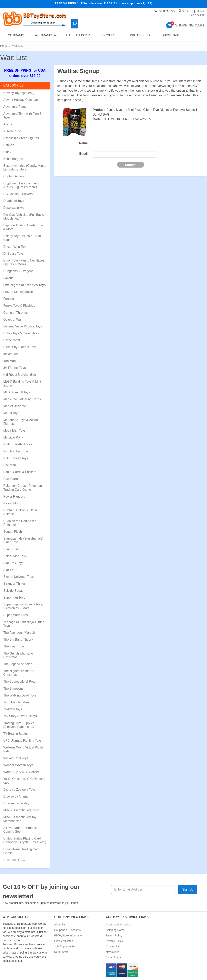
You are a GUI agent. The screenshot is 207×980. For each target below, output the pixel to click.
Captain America (15, 176)
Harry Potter (12, 340)
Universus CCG (14, 860)
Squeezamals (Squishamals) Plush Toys (23, 540)
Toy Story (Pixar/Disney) (20, 716)
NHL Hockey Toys (16, 458)
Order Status (114, 957)
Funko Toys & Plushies (19, 306)
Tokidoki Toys (13, 709)
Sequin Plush (13, 532)
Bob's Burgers (13, 159)
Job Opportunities (65, 946)
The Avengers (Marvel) (19, 633)
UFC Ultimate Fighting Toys (22, 741)
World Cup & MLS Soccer (21, 772)
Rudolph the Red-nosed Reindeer (20, 523)
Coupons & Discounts (68, 930)
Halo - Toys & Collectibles (21, 333)
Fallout (8, 278)
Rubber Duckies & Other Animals (20, 512)
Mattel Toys (11, 413)
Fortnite (9, 299)
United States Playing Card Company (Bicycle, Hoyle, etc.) (25, 840)
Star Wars (10, 570)
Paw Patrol (11, 479)
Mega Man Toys (14, 431)
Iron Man (10, 361)
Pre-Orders (140, 35)
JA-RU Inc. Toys (15, 368)
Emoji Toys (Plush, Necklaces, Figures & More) (24, 262)
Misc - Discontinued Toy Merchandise (20, 819)
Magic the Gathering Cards (22, 399)
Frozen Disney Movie (18, 292)
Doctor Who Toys (15, 247)
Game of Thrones (15, 313)
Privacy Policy (114, 941)
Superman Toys (14, 598)
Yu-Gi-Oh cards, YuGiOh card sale (24, 781)
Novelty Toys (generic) (19, 93)
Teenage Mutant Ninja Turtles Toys (24, 624)
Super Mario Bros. (16, 615)
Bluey (7, 152)
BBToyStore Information (69, 935)
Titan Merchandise (16, 702)
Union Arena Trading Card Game (21, 851)
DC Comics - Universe (19, 194)
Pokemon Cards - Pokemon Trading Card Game (23, 488)
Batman (9, 145)
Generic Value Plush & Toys (23, 326)
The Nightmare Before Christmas (19, 673)
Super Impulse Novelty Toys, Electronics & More (23, 606)
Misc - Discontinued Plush (21, 810)
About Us (60, 924)
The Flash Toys (14, 646)
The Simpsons (13, 689)
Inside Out (10, 354)
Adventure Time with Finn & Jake (23, 116)
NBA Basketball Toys (18, 444)
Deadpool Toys (14, 201)
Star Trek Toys (13, 563)
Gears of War (13, 320)
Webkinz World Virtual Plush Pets (23, 749)
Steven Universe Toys (18, 577)
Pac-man (10, 465)
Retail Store (61, 952)
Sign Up (188, 889)
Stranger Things (15, 584)
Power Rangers (14, 496)
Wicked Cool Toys (16, 758)
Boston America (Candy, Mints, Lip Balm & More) (25, 168)
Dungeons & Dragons (18, 271)
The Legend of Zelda (18, 664)
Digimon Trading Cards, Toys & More (23, 227)
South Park (11, 549)
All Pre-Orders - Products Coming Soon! (21, 830)
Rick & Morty (12, 503)
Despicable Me (14, 208)
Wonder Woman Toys (18, 765)
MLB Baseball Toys (17, 392)
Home (4, 46)
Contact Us (113, 946)
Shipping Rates (115, 930)
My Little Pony (13, 437)
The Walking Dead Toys (20, 695)
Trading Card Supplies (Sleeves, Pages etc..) (19, 725)
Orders (186, 11)
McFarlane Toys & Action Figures (21, 422)
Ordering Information (118, 924)
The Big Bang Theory (18, 640)
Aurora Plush (12, 131)
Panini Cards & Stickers (20, 472)
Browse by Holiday (16, 803)
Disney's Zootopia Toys (19, 790)
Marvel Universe (15, 406)
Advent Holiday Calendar (21, 100)
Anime (8, 124)
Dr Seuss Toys (13, 254)
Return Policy (114, 935)
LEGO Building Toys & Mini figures (22, 383)
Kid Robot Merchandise (20, 375)
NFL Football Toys (16, 451)
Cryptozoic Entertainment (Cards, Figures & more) (21, 185)
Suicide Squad (13, 591)
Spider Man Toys (15, 556)
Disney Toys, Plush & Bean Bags (22, 238)
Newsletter (112, 952)
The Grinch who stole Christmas (18, 655)
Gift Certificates (64, 941)
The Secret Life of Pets (19, 681)
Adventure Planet (15, 107)
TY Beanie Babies (16, 734)
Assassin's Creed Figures (21, 138)
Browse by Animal (16, 796)
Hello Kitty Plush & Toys (20, 347)
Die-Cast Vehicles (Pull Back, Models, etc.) (24, 217)
